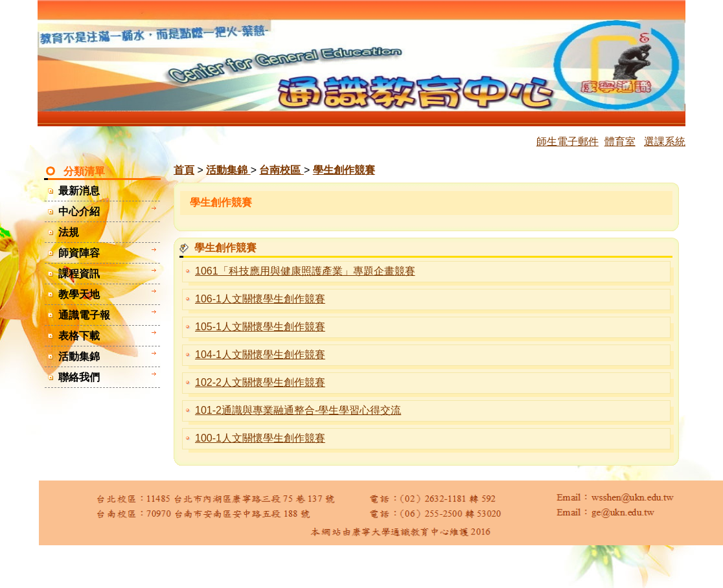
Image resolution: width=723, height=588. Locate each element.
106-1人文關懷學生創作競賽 (260, 299)
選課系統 (665, 141)
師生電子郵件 (568, 141)
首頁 (184, 170)
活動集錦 (228, 170)
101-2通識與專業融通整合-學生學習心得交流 (298, 410)
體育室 (620, 141)
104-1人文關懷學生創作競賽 (260, 355)
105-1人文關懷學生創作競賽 (260, 327)
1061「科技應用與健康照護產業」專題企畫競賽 (305, 271)
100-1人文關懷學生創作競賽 (260, 438)
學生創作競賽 (344, 170)
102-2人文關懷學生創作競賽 (260, 382)
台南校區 (281, 170)
